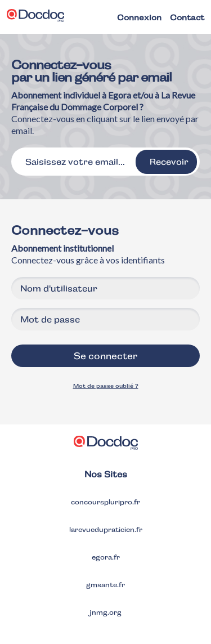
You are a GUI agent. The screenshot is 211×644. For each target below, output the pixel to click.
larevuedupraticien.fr (106, 530)
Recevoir (169, 162)
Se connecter (105, 356)
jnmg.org (105, 612)
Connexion (139, 17)
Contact (187, 17)
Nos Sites (106, 474)
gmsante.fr (105, 585)
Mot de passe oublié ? (106, 386)
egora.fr (106, 557)
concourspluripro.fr (105, 502)
